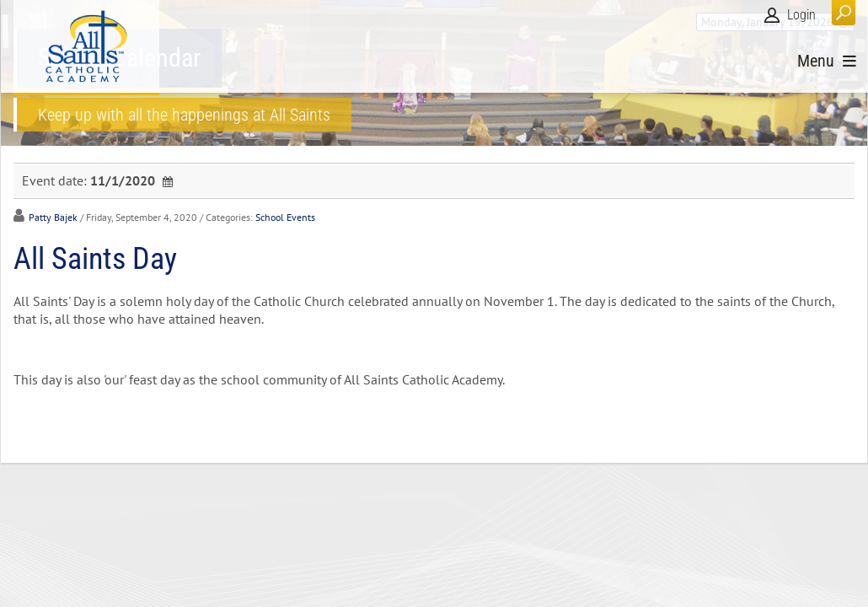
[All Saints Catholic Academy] (86, 46)
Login (801, 15)
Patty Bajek (53, 217)
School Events (285, 217)
